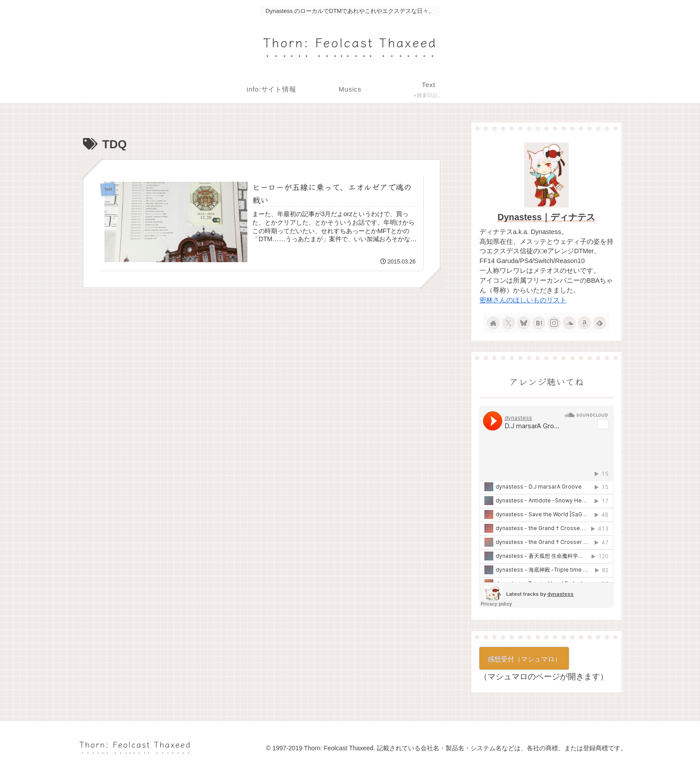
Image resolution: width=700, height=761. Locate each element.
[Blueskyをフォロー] (524, 323)
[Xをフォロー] (508, 323)
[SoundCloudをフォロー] (569, 323)
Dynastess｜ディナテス (547, 217)
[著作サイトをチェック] (493, 323)
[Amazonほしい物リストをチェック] (584, 323)
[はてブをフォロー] (539, 323)
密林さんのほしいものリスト (523, 300)
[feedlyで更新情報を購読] (600, 323)
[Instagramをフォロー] (554, 323)
